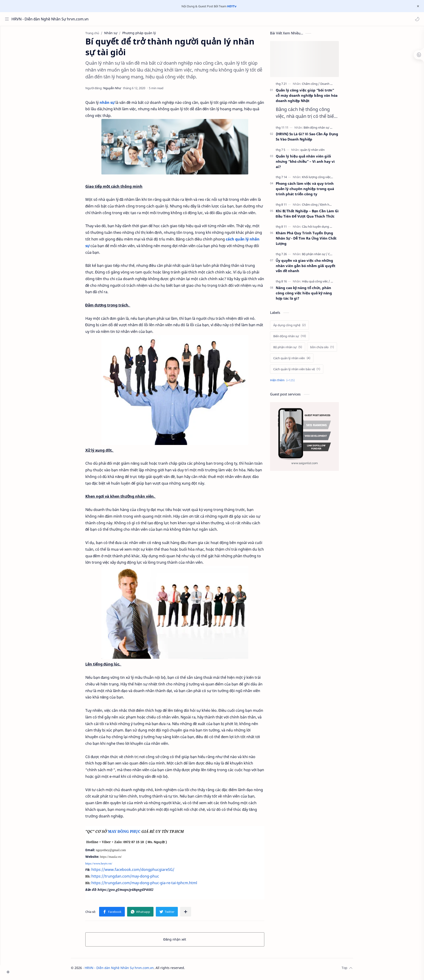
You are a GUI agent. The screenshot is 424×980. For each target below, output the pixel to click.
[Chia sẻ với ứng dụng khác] (194, 914)
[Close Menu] (417, 6)
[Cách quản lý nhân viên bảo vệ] (305, 371)
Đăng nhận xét (183, 942)
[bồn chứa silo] (331, 349)
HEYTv (232, 6)
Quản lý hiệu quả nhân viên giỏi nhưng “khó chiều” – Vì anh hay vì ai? (314, 164)
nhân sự (116, 105)
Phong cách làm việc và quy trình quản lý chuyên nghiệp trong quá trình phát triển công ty (313, 191)
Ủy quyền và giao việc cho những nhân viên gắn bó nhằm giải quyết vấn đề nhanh (314, 268)
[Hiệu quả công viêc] (324, 284)
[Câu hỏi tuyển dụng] (325, 229)
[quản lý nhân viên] (321, 152)
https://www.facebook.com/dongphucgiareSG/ (141, 872)
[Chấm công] (319, 86)
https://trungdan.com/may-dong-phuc (134, 878)
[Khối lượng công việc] (326, 179)
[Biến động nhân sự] (326, 130)
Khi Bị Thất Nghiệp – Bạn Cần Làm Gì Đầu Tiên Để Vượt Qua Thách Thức (316, 216)
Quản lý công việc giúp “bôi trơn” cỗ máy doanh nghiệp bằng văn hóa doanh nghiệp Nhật (315, 98)
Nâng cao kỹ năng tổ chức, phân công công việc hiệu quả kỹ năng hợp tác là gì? (312, 295)
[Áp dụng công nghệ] (298, 327)
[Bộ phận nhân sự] (323, 256)
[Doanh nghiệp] (339, 86)
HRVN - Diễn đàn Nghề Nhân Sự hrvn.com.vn (33, 19)
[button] (416, 19)
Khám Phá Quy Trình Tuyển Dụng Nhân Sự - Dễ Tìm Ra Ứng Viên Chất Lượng (315, 240)
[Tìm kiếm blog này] (95, 19)
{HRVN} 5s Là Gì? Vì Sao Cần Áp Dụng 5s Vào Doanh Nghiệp (316, 139)
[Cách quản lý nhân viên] (300, 360)
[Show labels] (292, 382)
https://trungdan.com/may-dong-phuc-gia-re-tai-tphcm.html (153, 885)
